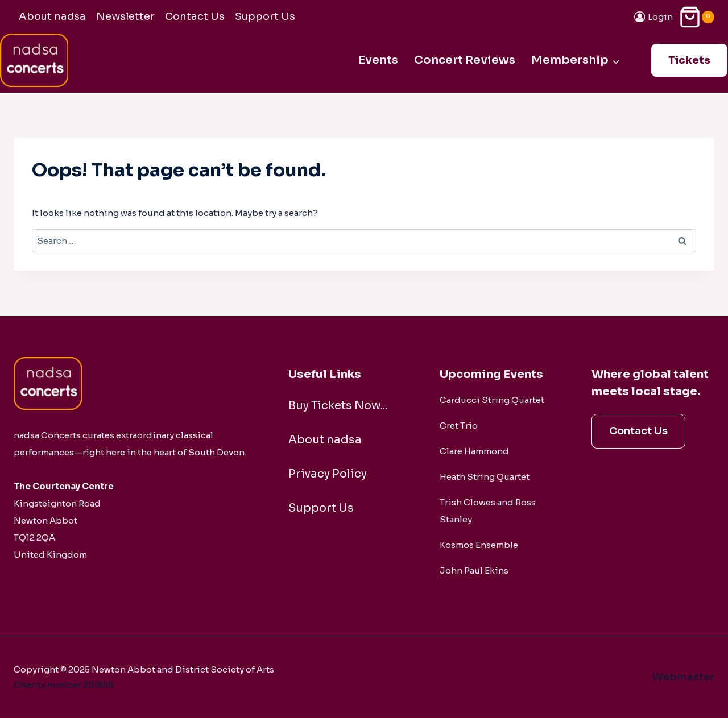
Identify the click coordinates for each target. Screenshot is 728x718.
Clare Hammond (474, 451)
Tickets (689, 60)
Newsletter (125, 16)
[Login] (654, 17)
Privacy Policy (328, 474)
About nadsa (52, 16)
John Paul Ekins (474, 570)
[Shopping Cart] (696, 17)
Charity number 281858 (64, 685)
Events (378, 60)
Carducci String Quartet (492, 400)
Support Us (265, 16)
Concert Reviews (465, 60)
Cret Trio (459, 426)
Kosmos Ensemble (479, 545)
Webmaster (683, 677)
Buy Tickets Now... (339, 406)
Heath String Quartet (485, 477)
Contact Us (195, 16)
